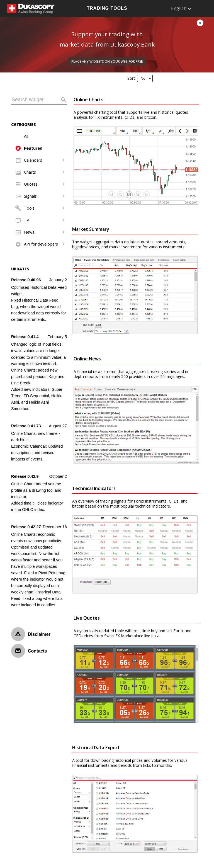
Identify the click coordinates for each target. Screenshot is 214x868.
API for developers (41, 244)
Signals (30, 196)
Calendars (33, 160)
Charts (30, 172)
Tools (29, 208)
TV (27, 220)
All (26, 136)
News (29, 232)
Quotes (31, 184)
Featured (33, 148)
